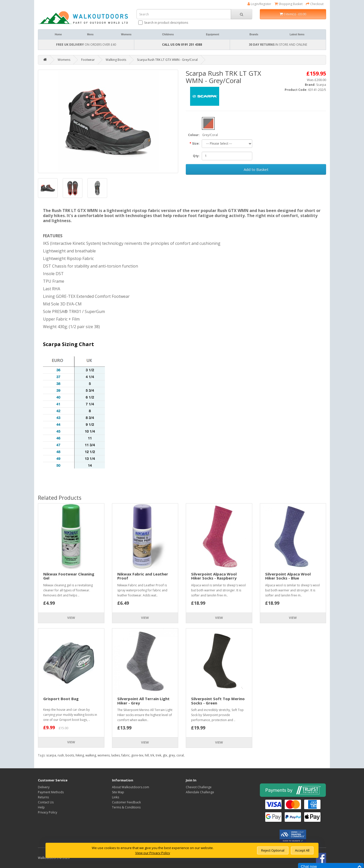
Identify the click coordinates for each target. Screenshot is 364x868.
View (71, 618)
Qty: (196, 156)
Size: (196, 143)
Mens (90, 34)
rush (61, 755)
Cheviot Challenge (199, 787)
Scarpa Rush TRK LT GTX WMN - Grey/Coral (167, 60)
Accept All (302, 850)
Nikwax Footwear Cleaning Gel (69, 576)
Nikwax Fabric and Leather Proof (143, 576)
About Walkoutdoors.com (131, 787)
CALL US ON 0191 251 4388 (182, 45)
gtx (165, 755)
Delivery (44, 787)
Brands (254, 34)
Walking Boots (116, 60)
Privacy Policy (48, 812)
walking (91, 755)
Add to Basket (256, 169)
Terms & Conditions (126, 807)
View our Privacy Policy (153, 853)
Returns (43, 797)
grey (172, 755)
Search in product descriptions (164, 23)
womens (104, 755)
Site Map (118, 792)
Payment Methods (51, 792)
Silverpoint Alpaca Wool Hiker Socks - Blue (288, 576)
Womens (126, 34)
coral (180, 755)
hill (147, 755)
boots (70, 755)
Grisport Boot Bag (61, 699)
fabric (126, 755)
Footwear (88, 60)
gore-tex (137, 755)
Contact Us (46, 802)
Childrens (168, 34)
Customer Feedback (126, 802)
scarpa (51, 755)
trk (152, 755)
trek (158, 755)
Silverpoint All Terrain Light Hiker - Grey (143, 701)
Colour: (194, 135)
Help (41, 807)
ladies (116, 755)
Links (116, 797)
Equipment (213, 34)
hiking (80, 755)
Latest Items (297, 34)
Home (58, 34)
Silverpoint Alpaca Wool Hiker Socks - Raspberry (214, 576)
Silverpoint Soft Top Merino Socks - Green (218, 701)
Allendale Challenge (200, 792)
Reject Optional (273, 850)
